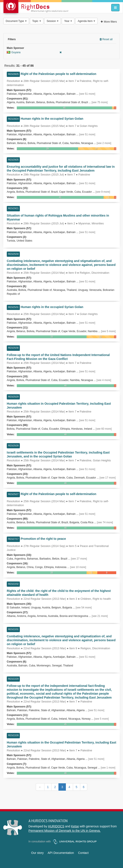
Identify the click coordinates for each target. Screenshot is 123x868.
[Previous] (40, 787)
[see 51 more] (87, 94)
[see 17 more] (108, 478)
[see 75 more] (100, 102)
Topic (37, 21)
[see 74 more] (105, 522)
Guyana (34, 52)
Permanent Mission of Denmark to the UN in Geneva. (65, 831)
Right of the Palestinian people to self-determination (59, 74)
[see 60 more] (104, 429)
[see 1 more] (108, 768)
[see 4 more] (104, 380)
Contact (83, 853)
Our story (38, 853)
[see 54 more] (84, 608)
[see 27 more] (79, 559)
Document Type (16, 21)
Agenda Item (86, 21)
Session (53, 21)
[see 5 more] (108, 331)
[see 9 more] (103, 192)
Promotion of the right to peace (43, 539)
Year (68, 21)
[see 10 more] (78, 567)
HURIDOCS (56, 826)
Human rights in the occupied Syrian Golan (52, 119)
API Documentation (61, 853)
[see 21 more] (100, 616)
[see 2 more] (104, 143)
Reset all (106, 39)
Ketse (75, 826)
